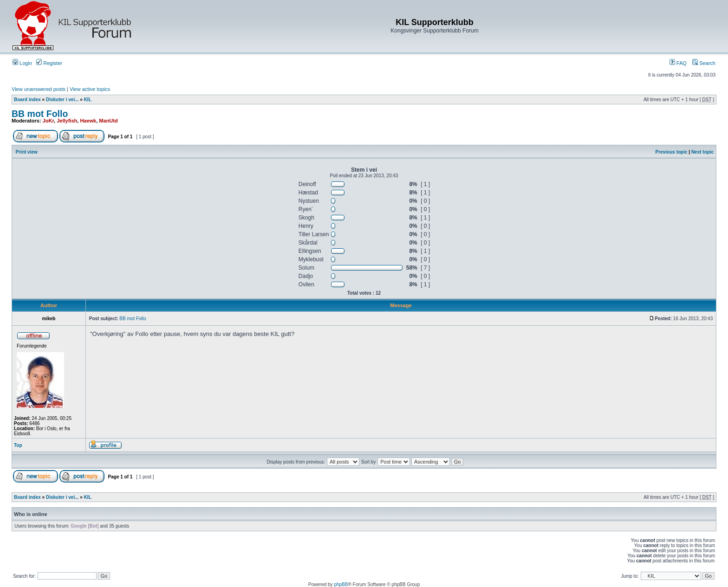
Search (704, 63)
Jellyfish (67, 121)
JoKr (48, 121)
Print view (27, 152)
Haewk (88, 121)
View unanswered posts (39, 89)
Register (49, 63)
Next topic (702, 152)
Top (18, 445)
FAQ (678, 63)
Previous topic (672, 152)
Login (22, 63)
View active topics (90, 89)
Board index (27, 100)
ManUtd (108, 121)
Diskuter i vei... (62, 100)
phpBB (341, 584)
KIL (88, 100)
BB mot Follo (40, 114)
